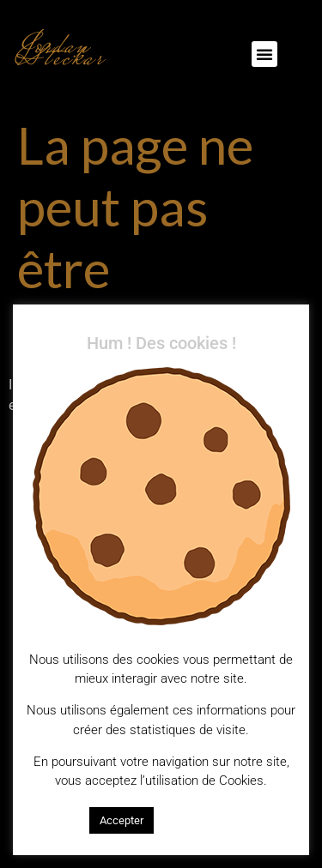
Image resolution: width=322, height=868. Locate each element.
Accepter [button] (122, 820)
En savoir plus (197, 820)
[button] (264, 54)
